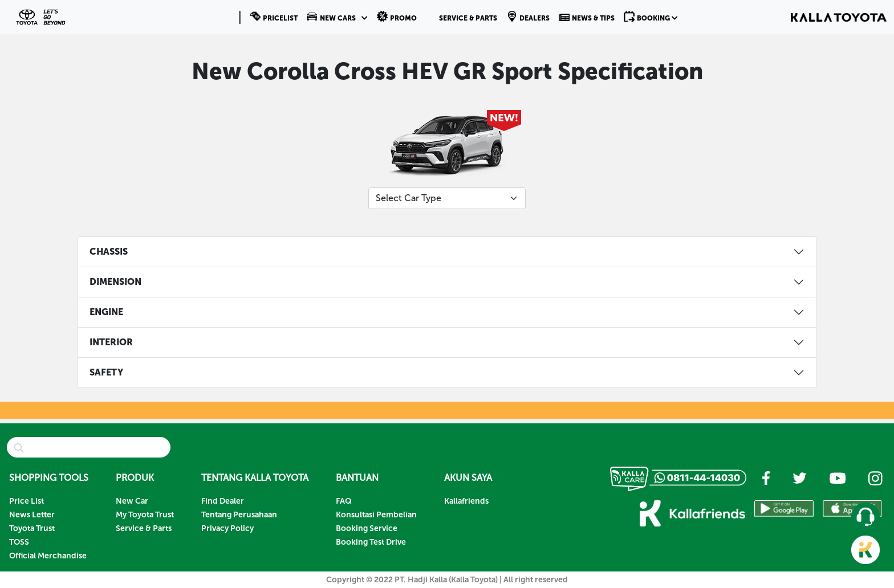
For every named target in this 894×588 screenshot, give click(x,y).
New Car (132, 501)
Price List (27, 501)
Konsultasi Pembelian (376, 515)
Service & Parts (144, 528)
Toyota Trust (32, 528)
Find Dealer (223, 501)
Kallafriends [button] (466, 501)
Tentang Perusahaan (239, 515)
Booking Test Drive (371, 542)
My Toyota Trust (145, 515)
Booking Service (367, 528)
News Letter (32, 515)
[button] (337, 17)
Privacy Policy (227, 528)
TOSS (19, 542)
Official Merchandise (48, 556)
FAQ (344, 501)
